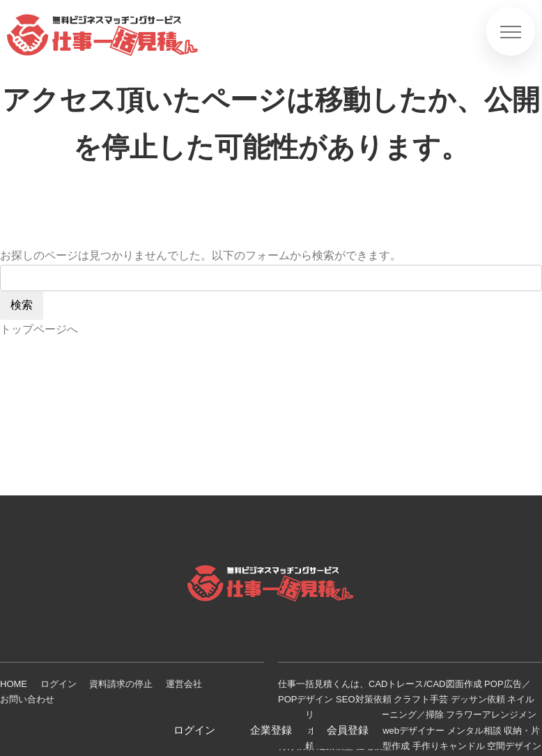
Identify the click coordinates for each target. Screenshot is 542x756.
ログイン (59, 684)
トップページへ (39, 329)
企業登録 (271, 730)
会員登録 (348, 730)
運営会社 (184, 684)
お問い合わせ (27, 699)
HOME (14, 684)
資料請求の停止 (121, 684)
